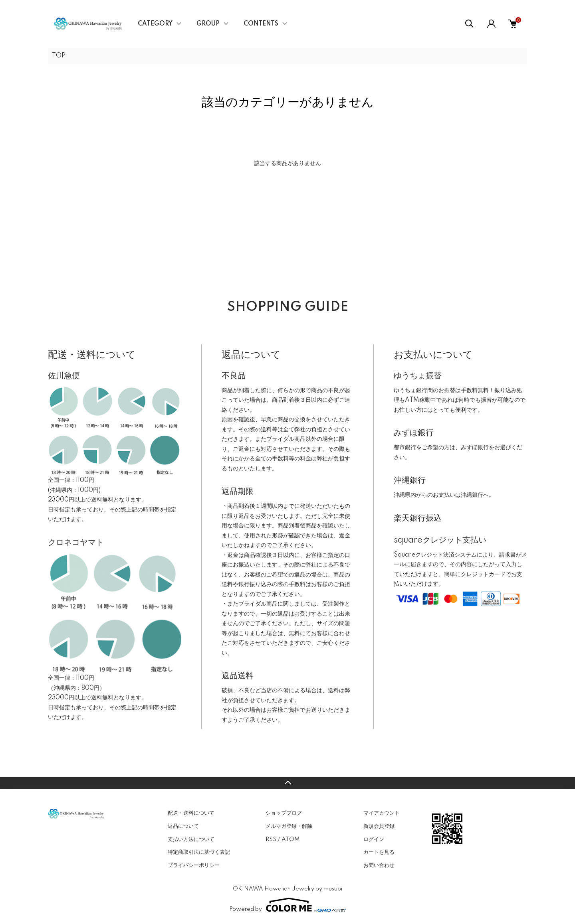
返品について (183, 826)
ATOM (290, 839)
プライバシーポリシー (194, 865)
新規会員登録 (379, 826)
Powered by (287, 905)
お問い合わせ (379, 865)
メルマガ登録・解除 (289, 826)
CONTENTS (261, 24)
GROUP (208, 24)
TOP (59, 56)
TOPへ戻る (287, 783)
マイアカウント (382, 813)
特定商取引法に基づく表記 (199, 852)
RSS (271, 839)
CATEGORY (155, 24)
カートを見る (379, 852)
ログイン (374, 839)
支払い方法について (191, 839)
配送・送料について (191, 813)
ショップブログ (284, 813)
